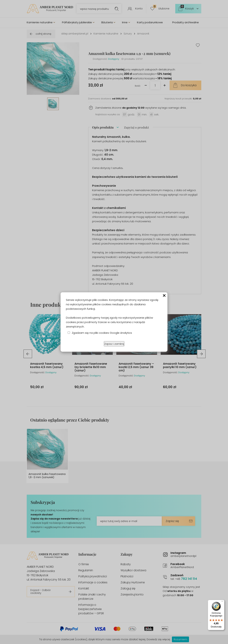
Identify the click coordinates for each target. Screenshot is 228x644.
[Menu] (222, 602)
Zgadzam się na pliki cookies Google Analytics (102, 333)
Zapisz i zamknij (114, 344)
